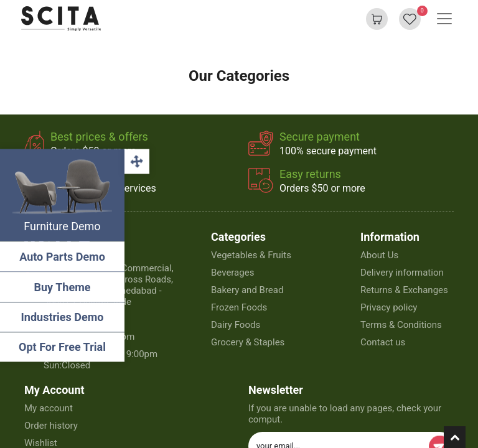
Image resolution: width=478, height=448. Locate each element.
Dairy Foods (236, 325)
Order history (51, 426)
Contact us (383, 342)
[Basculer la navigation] (444, 19)
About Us (379, 255)
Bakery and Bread (247, 290)
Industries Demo (63, 317)
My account (49, 408)
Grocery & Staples (248, 342)
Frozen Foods (239, 307)
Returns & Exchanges (404, 290)
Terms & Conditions (401, 325)
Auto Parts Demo (62, 257)
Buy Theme (63, 287)
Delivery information (402, 273)
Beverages (232, 273)
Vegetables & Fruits (251, 255)
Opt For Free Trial (62, 347)
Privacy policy (389, 307)
